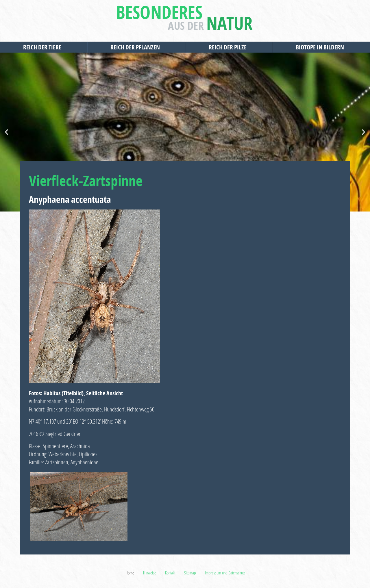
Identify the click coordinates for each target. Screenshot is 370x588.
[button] (7, 132)
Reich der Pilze (229, 47)
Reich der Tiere (44, 47)
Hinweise (150, 573)
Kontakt (170, 573)
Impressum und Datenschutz (225, 573)
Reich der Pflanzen (137, 47)
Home (130, 573)
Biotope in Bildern (321, 47)
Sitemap (190, 573)
